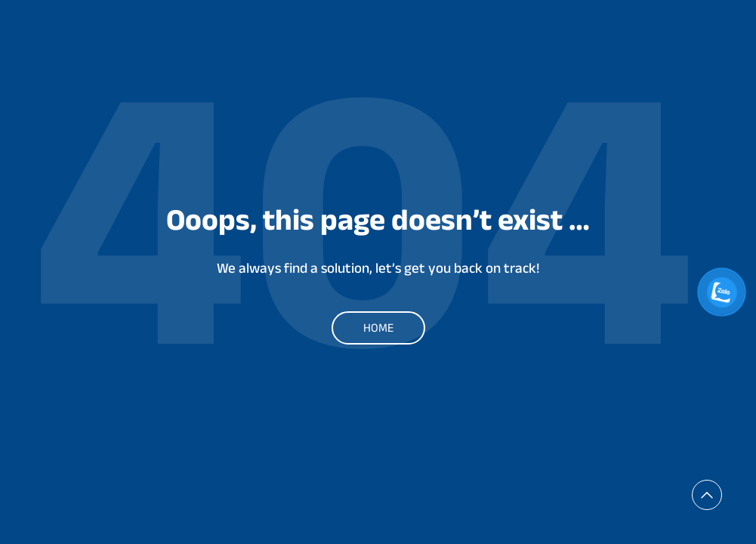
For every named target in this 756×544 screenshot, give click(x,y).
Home (378, 328)
